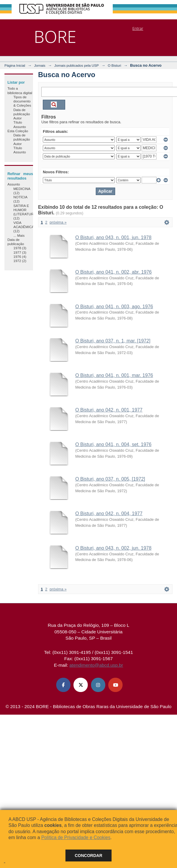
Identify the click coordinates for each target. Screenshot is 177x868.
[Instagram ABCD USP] (98, 685)
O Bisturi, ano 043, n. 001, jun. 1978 (113, 237)
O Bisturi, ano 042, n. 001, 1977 (109, 410)
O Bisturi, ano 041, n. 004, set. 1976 (113, 444)
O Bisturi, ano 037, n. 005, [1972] (110, 479)
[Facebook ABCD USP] (63, 685)
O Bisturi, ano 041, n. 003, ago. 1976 (114, 307)
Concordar (88, 855)
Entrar (138, 28)
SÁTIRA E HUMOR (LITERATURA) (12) (25, 212)
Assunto (20, 127)
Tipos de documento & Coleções (22, 101)
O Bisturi (114, 65)
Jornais (40, 65)
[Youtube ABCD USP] (115, 685)
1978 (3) (20, 248)
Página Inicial (15, 65)
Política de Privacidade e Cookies (76, 837)
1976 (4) (20, 257)
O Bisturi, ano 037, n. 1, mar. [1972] (113, 341)
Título (18, 122)
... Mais (19, 235)
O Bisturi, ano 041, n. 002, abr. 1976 (113, 272)
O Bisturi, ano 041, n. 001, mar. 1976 (114, 375)
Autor (18, 118)
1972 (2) (20, 261)
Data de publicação (22, 112)
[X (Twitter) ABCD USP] (81, 685)
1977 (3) (20, 252)
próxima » (58, 222)
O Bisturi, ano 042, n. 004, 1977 (109, 514)
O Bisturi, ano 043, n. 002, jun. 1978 (113, 548)
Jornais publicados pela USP (77, 65)
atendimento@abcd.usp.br (96, 665)
